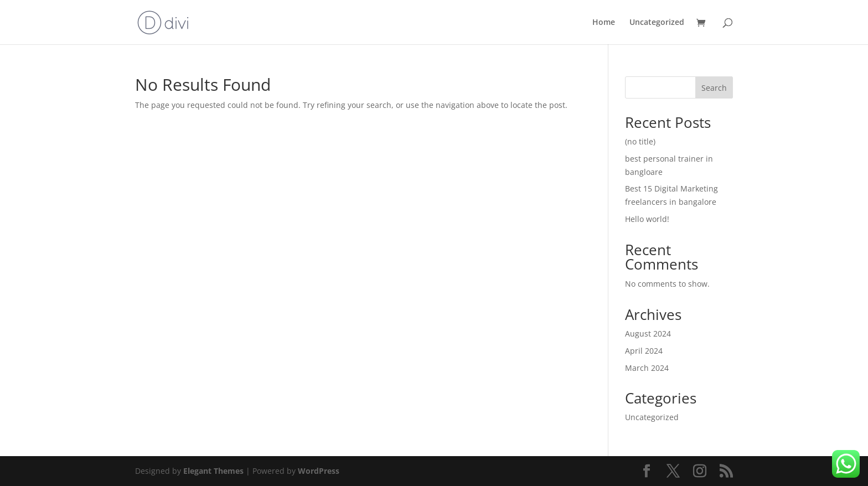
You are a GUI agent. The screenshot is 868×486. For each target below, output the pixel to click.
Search (714, 88)
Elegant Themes (213, 471)
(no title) (640, 141)
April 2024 (644, 351)
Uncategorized (657, 23)
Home (604, 23)
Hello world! (647, 219)
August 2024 (648, 334)
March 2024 (647, 368)
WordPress (319, 471)
